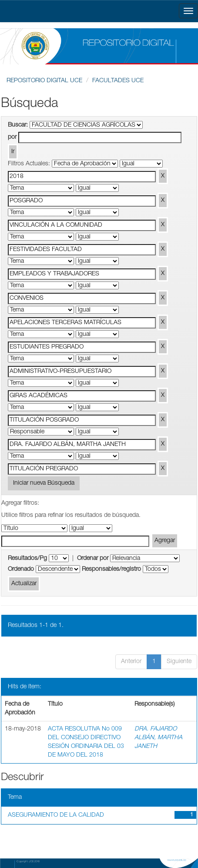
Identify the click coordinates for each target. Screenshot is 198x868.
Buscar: (18, 125)
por (12, 137)
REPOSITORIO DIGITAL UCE (44, 81)
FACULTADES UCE (118, 81)
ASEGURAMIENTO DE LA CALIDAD (56, 815)
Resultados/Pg (27, 559)
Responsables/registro (111, 570)
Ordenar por (93, 559)
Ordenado (21, 570)
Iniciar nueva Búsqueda (44, 483)
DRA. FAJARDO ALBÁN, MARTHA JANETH (158, 738)
